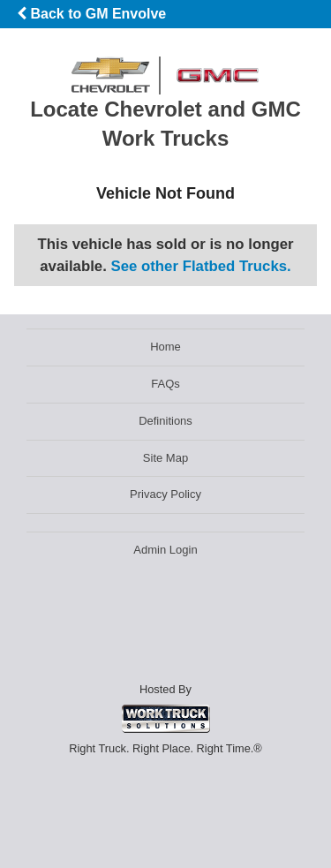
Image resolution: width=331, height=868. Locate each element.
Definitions (165, 421)
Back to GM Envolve (91, 14)
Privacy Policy (165, 494)
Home (165, 347)
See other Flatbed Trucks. (201, 266)
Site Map (165, 458)
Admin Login (165, 550)
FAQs (165, 384)
